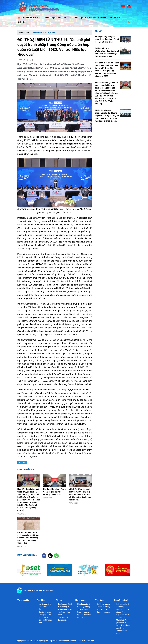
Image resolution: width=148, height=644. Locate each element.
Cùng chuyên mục (26, 470)
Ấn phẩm (81, 617)
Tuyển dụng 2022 (65, 607)
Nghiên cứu (57, 18)
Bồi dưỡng (69, 18)
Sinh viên (23, 22)
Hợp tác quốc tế (81, 18)
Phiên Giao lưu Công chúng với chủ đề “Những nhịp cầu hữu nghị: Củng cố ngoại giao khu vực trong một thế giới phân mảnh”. (107, 116)
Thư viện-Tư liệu (117, 18)
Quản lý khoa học (84, 615)
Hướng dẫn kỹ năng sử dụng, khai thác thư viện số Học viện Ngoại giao (107, 39)
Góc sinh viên (64, 617)
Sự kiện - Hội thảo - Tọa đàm (43, 32)
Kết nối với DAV (27, 555)
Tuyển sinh (103, 18)
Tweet (24, 462)
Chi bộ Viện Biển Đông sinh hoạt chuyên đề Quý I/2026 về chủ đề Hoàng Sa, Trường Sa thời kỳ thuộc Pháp (28, 538)
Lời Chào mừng (45, 604)
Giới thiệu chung (84, 607)
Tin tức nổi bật (27, 18)
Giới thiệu (38, 18)
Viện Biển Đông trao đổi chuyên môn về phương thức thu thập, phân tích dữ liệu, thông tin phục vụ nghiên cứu (80, 494)
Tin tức (47, 18)
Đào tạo (93, 18)
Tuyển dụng (63, 620)
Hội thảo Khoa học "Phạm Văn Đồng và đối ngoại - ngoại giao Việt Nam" (54, 492)
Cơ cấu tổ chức (45, 612)
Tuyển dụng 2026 (65, 604)
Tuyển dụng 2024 (65, 609)
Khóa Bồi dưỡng (103, 607)
